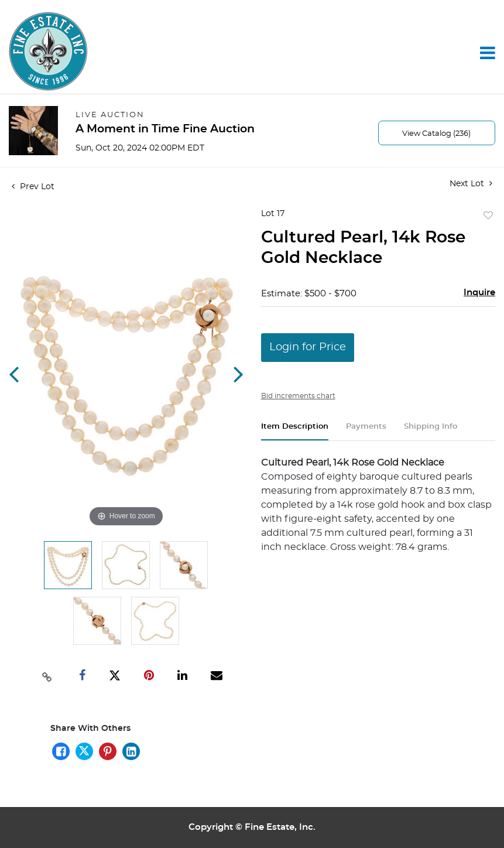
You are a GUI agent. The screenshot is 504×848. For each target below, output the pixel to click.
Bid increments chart (298, 396)
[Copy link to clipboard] (47, 676)
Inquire (479, 293)
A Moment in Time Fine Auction (165, 129)
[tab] (295, 431)
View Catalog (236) (436, 134)
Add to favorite (488, 216)
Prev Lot (33, 187)
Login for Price (308, 347)
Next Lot (471, 184)
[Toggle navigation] (488, 53)
